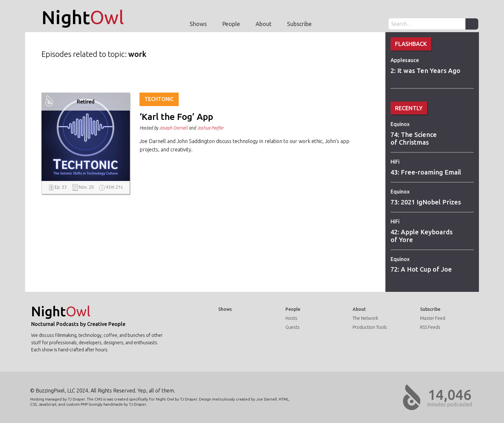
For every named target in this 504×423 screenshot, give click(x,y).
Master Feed (433, 318)
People (231, 24)
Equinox (400, 124)
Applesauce (405, 60)
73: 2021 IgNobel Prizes (426, 202)
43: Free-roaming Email (426, 172)
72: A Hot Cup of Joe (421, 269)
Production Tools (370, 327)
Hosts (291, 318)
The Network (365, 318)
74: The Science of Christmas (414, 138)
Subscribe (299, 24)
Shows (198, 24)
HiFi (395, 162)
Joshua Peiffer (210, 128)
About (264, 24)
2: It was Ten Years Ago (425, 71)
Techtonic (159, 99)
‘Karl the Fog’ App (176, 117)
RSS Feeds (430, 327)
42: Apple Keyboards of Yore (422, 236)
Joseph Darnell (173, 128)
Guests (292, 327)
